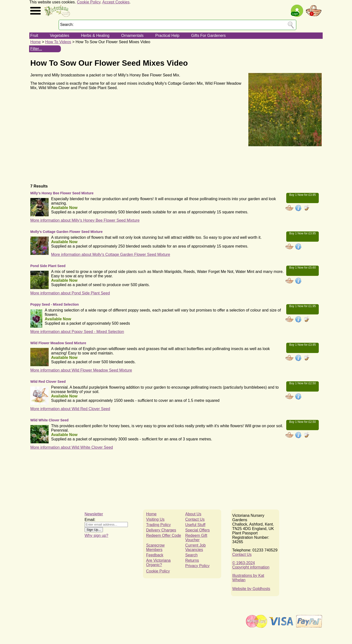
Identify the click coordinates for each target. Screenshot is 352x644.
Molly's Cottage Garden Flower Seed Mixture (66, 232)
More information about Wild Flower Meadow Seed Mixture (81, 370)
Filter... (36, 49)
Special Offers (198, 530)
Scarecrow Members (155, 547)
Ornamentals (132, 36)
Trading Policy (159, 525)
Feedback (155, 555)
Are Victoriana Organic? (158, 563)
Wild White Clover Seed (49, 420)
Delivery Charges (161, 530)
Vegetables (60, 36)
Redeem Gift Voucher (196, 538)
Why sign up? (96, 535)
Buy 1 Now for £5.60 (302, 268)
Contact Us (195, 519)
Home (36, 42)
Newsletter (94, 514)
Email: (90, 520)
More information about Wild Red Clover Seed (70, 409)
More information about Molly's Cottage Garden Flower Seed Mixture (111, 254)
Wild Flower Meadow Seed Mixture (58, 343)
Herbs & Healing (95, 36)
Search (192, 555)
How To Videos (58, 42)
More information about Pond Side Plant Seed (70, 293)
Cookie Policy (89, 2)
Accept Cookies (116, 2)
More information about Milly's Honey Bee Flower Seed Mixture (85, 220)
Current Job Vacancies (196, 547)
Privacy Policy (198, 566)
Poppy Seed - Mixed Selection (55, 304)
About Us (193, 514)
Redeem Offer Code (164, 535)
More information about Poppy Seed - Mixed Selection (77, 332)
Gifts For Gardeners (208, 36)
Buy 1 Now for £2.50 (302, 383)
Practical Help (167, 36)
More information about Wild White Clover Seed (72, 447)
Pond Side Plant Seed (48, 266)
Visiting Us (155, 519)
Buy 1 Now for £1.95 (302, 306)
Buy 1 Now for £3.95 (302, 195)
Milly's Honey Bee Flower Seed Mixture (62, 193)
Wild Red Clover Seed (48, 382)
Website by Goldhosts (251, 589)
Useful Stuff (195, 525)
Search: (67, 25)
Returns (192, 560)
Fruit (34, 36)
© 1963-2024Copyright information (251, 565)
